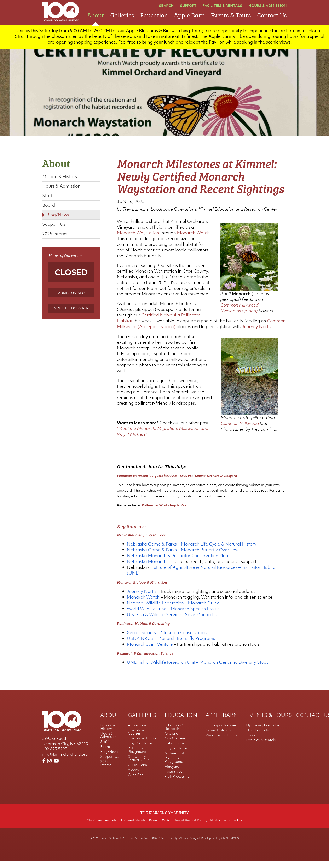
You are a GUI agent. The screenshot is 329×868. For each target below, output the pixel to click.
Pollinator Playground (137, 757)
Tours (250, 742)
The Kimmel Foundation (103, 827)
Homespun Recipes (221, 732)
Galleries (122, 14)
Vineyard (172, 774)
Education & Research (174, 734)
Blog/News (58, 216)
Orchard (171, 741)
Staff (47, 197)
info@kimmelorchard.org (65, 761)
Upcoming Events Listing (266, 732)
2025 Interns (55, 235)
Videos (133, 777)
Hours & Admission (268, 6)
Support (188, 6)
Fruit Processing (177, 784)
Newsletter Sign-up (71, 310)
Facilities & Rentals (222, 6)
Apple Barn (189, 14)
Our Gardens (175, 746)
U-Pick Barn (137, 772)
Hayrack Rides (176, 755)
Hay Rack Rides (140, 750)
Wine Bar (135, 782)
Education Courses (136, 739)
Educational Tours (142, 746)
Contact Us (272, 14)
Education (154, 14)
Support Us (54, 226)
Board (49, 207)
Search (166, 6)
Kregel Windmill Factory (191, 827)
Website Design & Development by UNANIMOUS (209, 845)
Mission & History (60, 178)
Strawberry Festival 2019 (138, 765)
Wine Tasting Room (221, 742)
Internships (174, 779)
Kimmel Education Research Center (147, 827)
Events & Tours (231, 14)
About (96, 14)
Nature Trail (174, 760)
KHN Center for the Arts (226, 827)
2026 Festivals (257, 737)
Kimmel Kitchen (218, 737)
